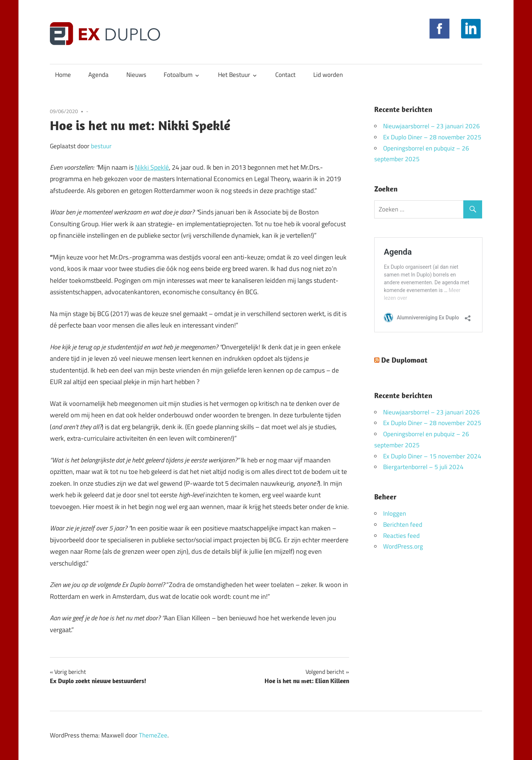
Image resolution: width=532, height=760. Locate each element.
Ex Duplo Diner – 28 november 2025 (432, 137)
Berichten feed (403, 525)
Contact (285, 75)
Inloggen (395, 513)
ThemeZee (153, 735)
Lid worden (328, 75)
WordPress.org (403, 546)
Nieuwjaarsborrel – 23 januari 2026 (432, 126)
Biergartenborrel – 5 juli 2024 (423, 467)
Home (63, 75)
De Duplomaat (404, 360)
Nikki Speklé (152, 167)
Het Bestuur (234, 75)
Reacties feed (401, 536)
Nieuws (136, 75)
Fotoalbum (178, 75)
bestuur (101, 146)
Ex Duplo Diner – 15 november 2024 (432, 456)
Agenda (98, 75)
